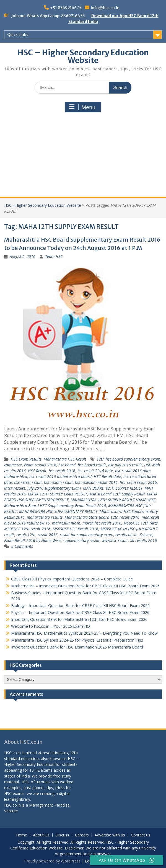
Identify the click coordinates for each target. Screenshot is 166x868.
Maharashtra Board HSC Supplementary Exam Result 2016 (55, 506)
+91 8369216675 (66, 8)
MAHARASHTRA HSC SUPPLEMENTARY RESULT (58, 511)
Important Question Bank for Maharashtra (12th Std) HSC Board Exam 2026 (79, 619)
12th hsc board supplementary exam (128, 459)
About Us (41, 835)
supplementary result (81, 540)
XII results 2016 (143, 540)
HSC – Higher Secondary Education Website (83, 56)
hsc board (67, 465)
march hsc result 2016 (102, 523)
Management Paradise (49, 805)
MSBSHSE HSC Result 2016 (75, 529)
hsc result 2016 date (95, 471)
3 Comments (22, 546)
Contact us (141, 835)
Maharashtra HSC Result (65, 459)
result (9, 535)
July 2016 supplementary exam (54, 488)
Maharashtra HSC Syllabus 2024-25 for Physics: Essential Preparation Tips (77, 640)
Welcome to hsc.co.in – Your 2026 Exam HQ (50, 626)
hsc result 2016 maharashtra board (60, 476)
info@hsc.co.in (105, 8)
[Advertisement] (83, 155)
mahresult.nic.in (66, 523)
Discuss (62, 835)
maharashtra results (45, 517)
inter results (15, 488)
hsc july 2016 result (125, 465)
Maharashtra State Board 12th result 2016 (102, 517)
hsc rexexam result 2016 (96, 482)
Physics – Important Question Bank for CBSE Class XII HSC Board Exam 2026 (80, 612)
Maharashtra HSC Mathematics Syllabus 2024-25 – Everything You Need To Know (84, 633)
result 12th (26, 535)
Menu (82, 107)
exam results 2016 (40, 465)
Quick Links (18, 35)
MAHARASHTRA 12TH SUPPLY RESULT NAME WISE (113, 500)
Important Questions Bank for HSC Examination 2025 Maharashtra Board (77, 647)
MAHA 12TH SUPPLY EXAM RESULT (58, 494)
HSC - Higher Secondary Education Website (43, 205)
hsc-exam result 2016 (138, 482)
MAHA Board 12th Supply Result (117, 494)
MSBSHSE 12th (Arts (141, 523)
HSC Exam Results (26, 459)
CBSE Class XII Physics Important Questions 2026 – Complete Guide (72, 579)
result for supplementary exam (86, 535)
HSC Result (37, 471)
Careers (82, 835)
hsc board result (92, 465)
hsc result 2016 (62, 471)
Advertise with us (110, 835)
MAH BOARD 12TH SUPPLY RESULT (113, 488)
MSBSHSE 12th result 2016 (27, 529)
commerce (13, 465)
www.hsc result (115, 540)
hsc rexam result (58, 482)
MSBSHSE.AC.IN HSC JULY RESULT (129, 529)
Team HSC (54, 256)
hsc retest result (28, 482)
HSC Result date (107, 476)
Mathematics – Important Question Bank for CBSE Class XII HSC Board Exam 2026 (85, 586)
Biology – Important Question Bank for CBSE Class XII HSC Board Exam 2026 (80, 605)
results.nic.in (126, 535)
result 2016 (48, 535)
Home (22, 835)
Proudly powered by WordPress (52, 861)
